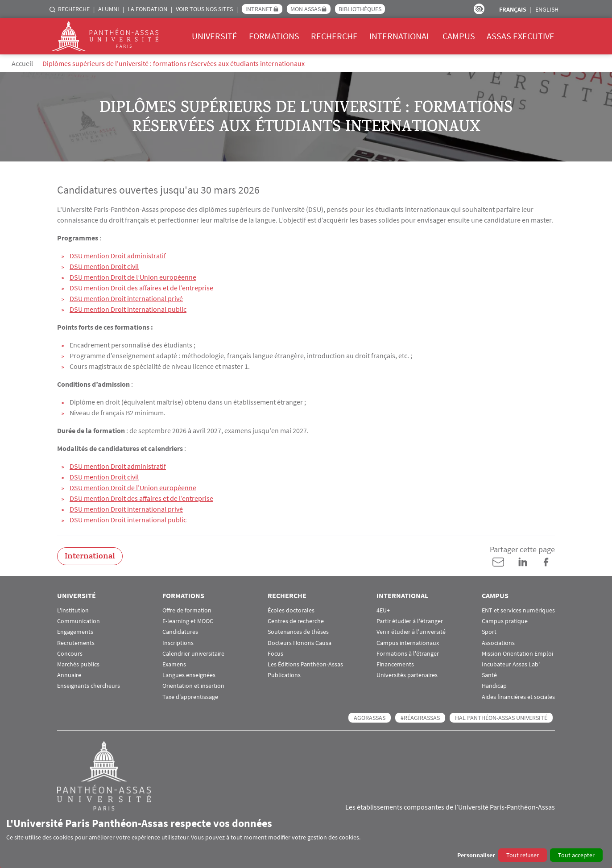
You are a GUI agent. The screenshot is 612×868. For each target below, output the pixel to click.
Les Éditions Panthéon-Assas (305, 664)
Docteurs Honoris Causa (300, 643)
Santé (489, 675)
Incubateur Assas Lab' (511, 664)
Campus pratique (505, 621)
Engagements (75, 632)
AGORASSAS (370, 718)
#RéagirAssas (420, 718)
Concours (70, 654)
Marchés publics (78, 664)
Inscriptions (178, 643)
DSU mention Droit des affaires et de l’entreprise (141, 288)
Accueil (22, 63)
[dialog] (306, 839)
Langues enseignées (189, 675)
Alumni (109, 9)
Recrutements (76, 643)
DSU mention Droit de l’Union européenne (133, 277)
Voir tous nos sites (204, 9)
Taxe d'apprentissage (190, 697)
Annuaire (69, 675)
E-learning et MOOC (188, 621)
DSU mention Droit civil (104, 266)
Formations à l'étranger (408, 654)
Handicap (494, 686)
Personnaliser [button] (476, 855)
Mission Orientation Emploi (517, 654)
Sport (489, 632)
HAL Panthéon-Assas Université (501, 718)
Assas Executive (521, 36)
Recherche (74, 9)
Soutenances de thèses (298, 632)
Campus (459, 36)
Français (513, 9)
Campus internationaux (408, 643)
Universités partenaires (407, 675)
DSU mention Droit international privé (126, 298)
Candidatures (180, 632)
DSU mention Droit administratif (118, 256)
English (547, 9)
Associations (498, 643)
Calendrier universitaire (193, 654)
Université (215, 36)
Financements (395, 664)
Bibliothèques (360, 9)
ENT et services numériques (518, 610)
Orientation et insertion (193, 686)
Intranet (259, 9)
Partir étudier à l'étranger (410, 621)
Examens (174, 664)
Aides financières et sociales (518, 697)
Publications (284, 675)
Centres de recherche (296, 621)
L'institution (73, 610)
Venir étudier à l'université (411, 632)
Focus (275, 654)
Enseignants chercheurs (89, 686)
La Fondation (147, 9)
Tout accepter (576, 855)
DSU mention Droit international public (128, 309)
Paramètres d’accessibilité (479, 9)
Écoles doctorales (291, 610)
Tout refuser (523, 855)
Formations (274, 36)
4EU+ (383, 610)
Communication (79, 621)
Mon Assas (306, 9)
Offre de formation (187, 610)
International (400, 36)
